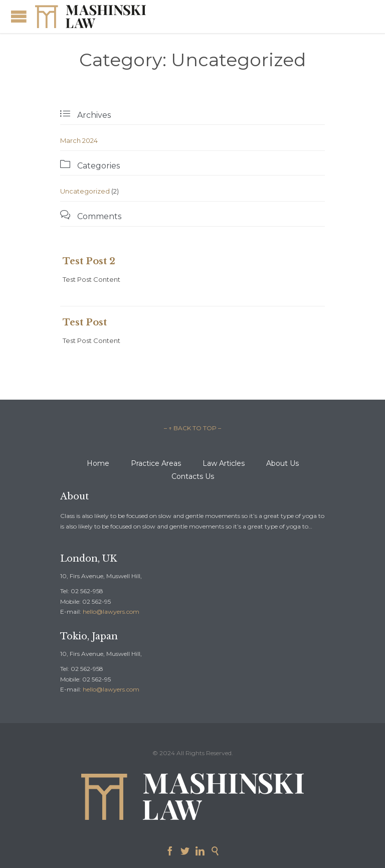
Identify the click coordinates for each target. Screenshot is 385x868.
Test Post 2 (89, 261)
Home (98, 463)
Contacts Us (193, 476)
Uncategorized (85, 191)
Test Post (85, 322)
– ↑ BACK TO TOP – (192, 428)
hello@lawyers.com (111, 612)
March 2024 (79, 140)
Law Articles (224, 463)
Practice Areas (156, 463)
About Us (282, 463)
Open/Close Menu (19, 16)
